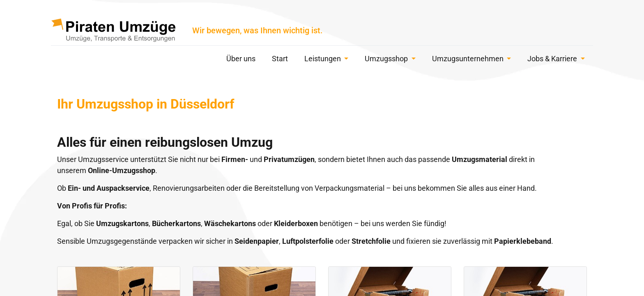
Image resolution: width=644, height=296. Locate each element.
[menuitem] (241, 60)
